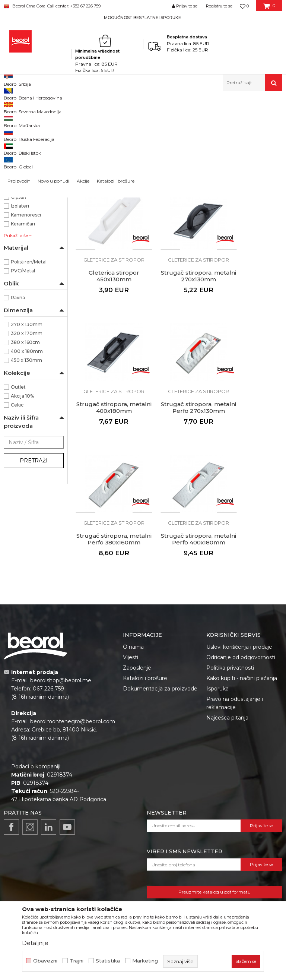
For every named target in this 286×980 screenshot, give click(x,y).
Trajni (77, 961)
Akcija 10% (22, 498)
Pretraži (34, 563)
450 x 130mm (26, 463)
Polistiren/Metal (29, 364)
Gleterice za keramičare (31, 159)
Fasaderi (20, 290)
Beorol (18, 264)
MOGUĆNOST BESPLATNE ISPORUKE (142, 18)
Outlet (18, 489)
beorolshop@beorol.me (61, 677)
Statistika (108, 961)
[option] (143, 17)
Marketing (145, 961)
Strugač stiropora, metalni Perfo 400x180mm (179, 474)
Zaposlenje (137, 664)
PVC (16, 237)
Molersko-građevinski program (109, 107)
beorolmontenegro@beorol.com (73, 718)
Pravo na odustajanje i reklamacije (235, 700)
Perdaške (18, 181)
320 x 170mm (27, 436)
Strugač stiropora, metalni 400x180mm (179, 352)
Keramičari (23, 326)
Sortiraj (191, 119)
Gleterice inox (25, 146)
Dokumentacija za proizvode (160, 685)
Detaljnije (35, 943)
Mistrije (16, 199)
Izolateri (20, 308)
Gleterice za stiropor (30, 190)
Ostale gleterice (26, 172)
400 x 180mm (27, 454)
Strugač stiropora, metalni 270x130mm (107, 352)
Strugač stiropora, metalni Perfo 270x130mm (250, 355)
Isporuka (217, 685)
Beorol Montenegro (24, 107)
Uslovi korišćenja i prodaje (239, 644)
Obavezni (45, 961)
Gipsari (18, 299)
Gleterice (157, 107)
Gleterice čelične (26, 137)
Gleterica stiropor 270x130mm (107, 234)
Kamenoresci (26, 317)
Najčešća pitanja (227, 714)
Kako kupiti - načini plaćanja (242, 675)
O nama (133, 644)
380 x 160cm (25, 445)
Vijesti (131, 654)
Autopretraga (156, 119)
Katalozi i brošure (145, 675)
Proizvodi (61, 107)
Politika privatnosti (230, 664)
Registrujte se (219, 6)
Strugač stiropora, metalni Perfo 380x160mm (107, 474)
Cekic (17, 507)
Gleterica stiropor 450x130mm (250, 234)
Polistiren (22, 228)
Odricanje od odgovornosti (241, 654)
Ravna (18, 400)
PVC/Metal (23, 373)
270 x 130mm (27, 427)
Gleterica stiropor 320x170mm (179, 234)
